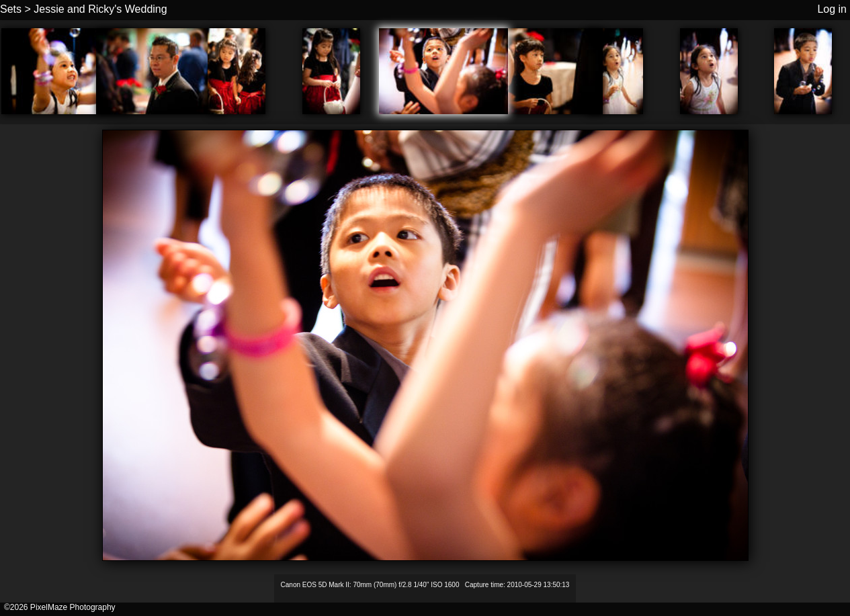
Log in (832, 9)
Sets (11, 9)
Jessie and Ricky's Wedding (100, 9)
